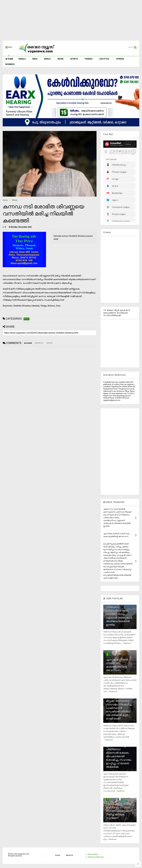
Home (5, 200)
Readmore (127, 643)
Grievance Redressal (96, 857)
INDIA (35, 59)
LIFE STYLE (104, 59)
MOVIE (61, 59)
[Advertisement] (71, 22)
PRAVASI (89, 59)
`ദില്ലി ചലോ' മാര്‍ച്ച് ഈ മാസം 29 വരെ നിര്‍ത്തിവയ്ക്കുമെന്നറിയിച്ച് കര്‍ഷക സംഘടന (119, 811)
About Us (70, 855)
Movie (15, 200)
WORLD (47, 59)
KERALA (22, 59)
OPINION (120, 59)
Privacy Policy (93, 854)
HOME (9, 59)
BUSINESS (10, 64)
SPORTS (74, 59)
